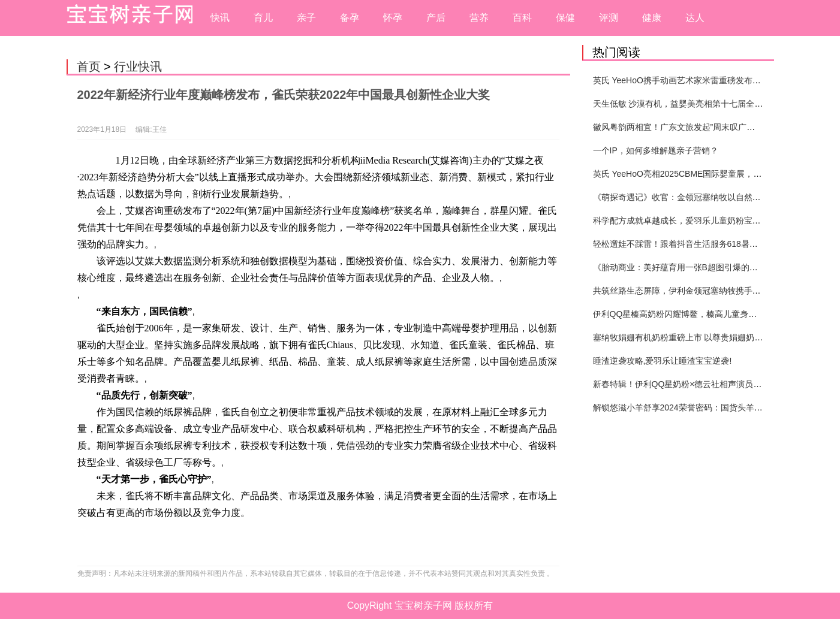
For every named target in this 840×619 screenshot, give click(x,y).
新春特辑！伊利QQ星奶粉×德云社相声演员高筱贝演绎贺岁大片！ (715, 384)
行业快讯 (138, 67)
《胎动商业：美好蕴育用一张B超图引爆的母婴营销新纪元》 (705, 267)
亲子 (306, 18)
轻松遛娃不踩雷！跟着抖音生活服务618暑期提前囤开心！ (701, 244)
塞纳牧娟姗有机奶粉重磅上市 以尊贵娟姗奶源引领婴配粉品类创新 (716, 337)
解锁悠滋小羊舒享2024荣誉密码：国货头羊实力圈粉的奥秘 (703, 407)
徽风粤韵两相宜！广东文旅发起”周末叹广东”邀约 (684, 127)
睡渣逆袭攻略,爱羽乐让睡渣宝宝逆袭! (663, 361)
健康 (652, 18)
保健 (565, 18)
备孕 (350, 18)
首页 (89, 67)
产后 (436, 18)
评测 (609, 18)
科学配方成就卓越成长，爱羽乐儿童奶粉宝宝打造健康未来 (702, 221)
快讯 (220, 18)
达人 (695, 18)
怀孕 (393, 18)
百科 (522, 18)
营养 (479, 18)
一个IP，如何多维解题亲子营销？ (656, 150)
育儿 (263, 18)
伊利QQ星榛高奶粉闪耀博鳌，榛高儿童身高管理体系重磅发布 (709, 314)
